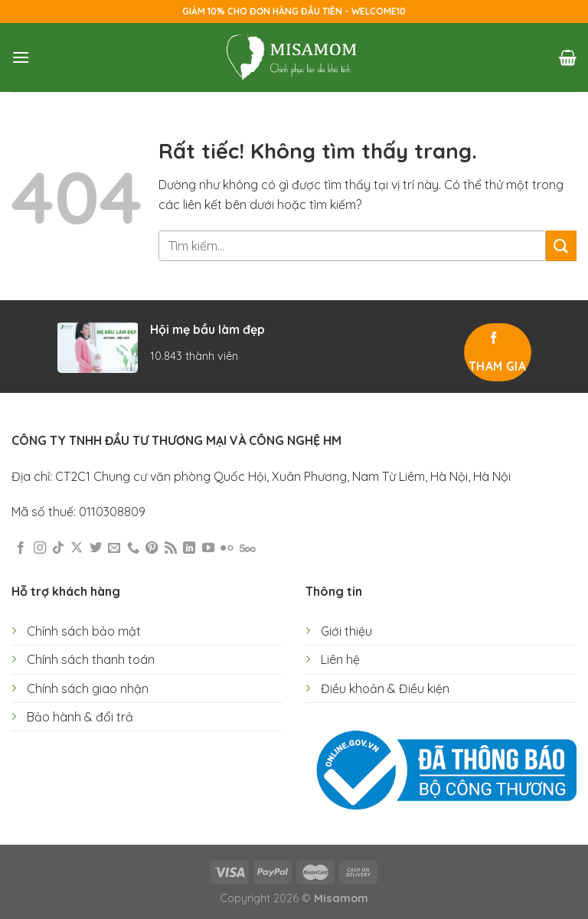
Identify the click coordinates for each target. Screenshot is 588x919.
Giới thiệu (346, 631)
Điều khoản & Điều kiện (385, 688)
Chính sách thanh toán (91, 659)
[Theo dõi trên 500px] (248, 548)
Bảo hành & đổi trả (80, 717)
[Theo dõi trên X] (77, 548)
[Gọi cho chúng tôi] (133, 548)
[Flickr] (227, 548)
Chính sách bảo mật (84, 631)
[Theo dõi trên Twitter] (96, 548)
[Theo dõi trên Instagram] (40, 548)
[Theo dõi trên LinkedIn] (189, 548)
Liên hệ (340, 659)
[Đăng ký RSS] (171, 548)
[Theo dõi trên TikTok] (58, 548)
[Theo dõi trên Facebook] (21, 548)
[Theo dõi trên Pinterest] (152, 548)
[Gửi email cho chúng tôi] (114, 548)
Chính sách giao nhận (88, 688)
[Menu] (21, 57)
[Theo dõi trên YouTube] (208, 548)
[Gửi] (561, 245)
